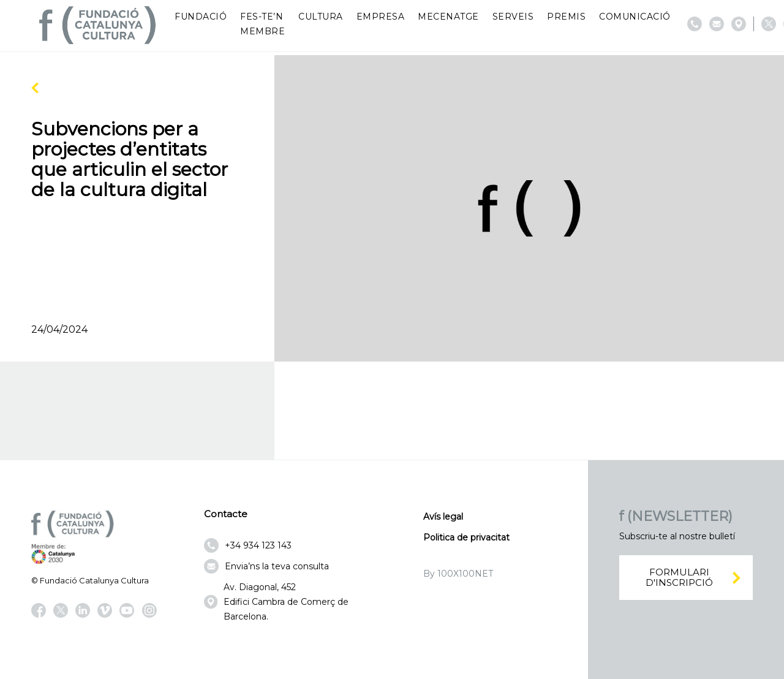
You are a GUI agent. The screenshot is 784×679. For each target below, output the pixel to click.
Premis (566, 17)
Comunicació (635, 17)
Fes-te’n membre (262, 24)
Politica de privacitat (466, 537)
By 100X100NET (458, 574)
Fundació (201, 17)
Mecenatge (448, 17)
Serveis (513, 17)
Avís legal (443, 517)
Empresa (381, 17)
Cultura (321, 17)
